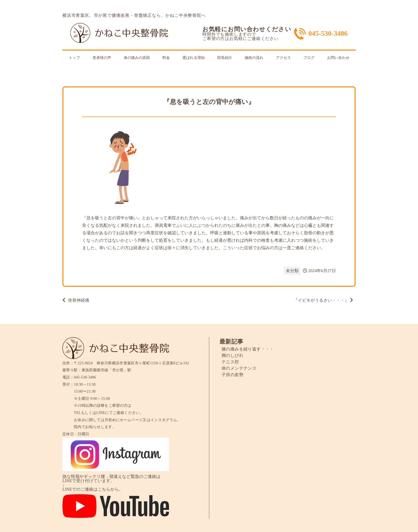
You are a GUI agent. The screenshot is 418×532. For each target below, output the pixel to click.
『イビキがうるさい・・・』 (321, 300)
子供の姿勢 (232, 375)
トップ (74, 58)
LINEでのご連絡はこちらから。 (93, 489)
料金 (166, 58)
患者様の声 (102, 58)
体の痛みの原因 (137, 58)
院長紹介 (225, 58)
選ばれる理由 (194, 58)
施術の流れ (254, 58)
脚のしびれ (232, 355)
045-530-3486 (328, 34)
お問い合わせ (338, 58)
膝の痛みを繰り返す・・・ (248, 349)
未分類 (292, 271)
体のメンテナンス (239, 368)
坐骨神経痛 (79, 300)
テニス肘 (230, 362)
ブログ (309, 58)
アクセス (283, 58)
